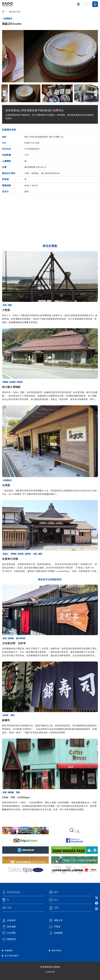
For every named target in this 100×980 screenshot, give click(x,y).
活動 (7, 908)
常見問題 (9, 933)
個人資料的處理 (12, 956)
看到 (54, 892)
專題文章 (56, 921)
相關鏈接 (9, 950)
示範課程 (9, 921)
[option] (50, 56)
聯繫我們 (9, 939)
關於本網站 (57, 950)
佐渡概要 (56, 933)
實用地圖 (9, 927)
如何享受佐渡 (11, 892)
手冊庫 (55, 927)
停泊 (54, 900)
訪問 (54, 908)
